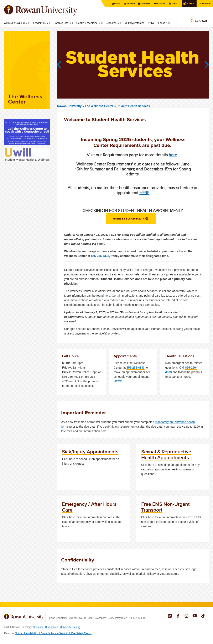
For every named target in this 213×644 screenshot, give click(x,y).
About (161, 23)
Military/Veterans (134, 23)
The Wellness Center (100, 106)
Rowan (204, 3)
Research (111, 23)
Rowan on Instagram (186, 616)
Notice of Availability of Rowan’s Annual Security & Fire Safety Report (53, 633)
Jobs (173, 4)
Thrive (151, 23)
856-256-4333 (100, 256)
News (116, 4)
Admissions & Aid (14, 23)
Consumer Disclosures (45, 627)
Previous (61, 65)
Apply (190, 3)
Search (201, 21)
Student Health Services (133, 106)
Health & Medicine (87, 23)
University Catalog (70, 627)
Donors (160, 4)
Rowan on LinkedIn (170, 616)
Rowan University (47, 10)
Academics (39, 23)
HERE (144, 193)
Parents (144, 4)
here (173, 155)
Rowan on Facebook (178, 616)
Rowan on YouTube (195, 616)
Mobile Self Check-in (128, 219)
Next (205, 65)
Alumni (129, 4)
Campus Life (61, 23)
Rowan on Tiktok (203, 616)
